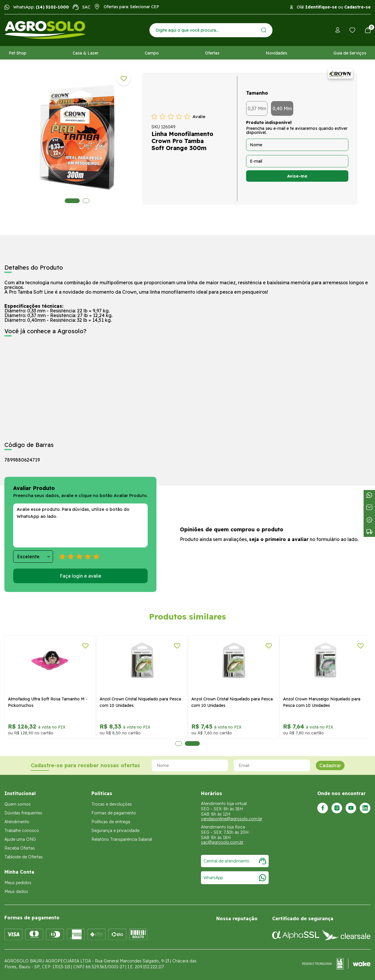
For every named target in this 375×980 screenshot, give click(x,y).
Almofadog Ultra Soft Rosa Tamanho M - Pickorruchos (48, 702)
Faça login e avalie (81, 576)
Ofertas (212, 53)
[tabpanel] (77, 137)
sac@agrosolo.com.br (222, 842)
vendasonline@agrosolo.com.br (232, 819)
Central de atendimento (235, 861)
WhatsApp (235, 878)
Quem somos (18, 804)
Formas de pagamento (114, 813)
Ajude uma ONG (20, 839)
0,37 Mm (257, 108)
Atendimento (17, 822)
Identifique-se (321, 7)
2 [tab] (86, 201)
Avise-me (297, 176)
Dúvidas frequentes (23, 813)
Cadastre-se (357, 7)
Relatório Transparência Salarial (122, 839)
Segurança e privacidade (115, 831)
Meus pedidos (18, 883)
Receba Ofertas (20, 848)
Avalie (199, 116)
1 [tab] (72, 201)
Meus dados (16, 891)
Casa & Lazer (86, 53)
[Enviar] (264, 30)
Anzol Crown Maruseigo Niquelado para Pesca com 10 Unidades (322, 702)
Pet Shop (18, 53)
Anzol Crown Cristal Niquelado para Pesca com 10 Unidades (140, 702)
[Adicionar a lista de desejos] (124, 79)
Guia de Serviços (350, 53)
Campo (152, 53)
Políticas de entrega (111, 822)
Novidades (276, 53)
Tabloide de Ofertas (24, 857)
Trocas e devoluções (112, 804)
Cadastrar (330, 765)
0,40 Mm (282, 108)
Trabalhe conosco (22, 831)
